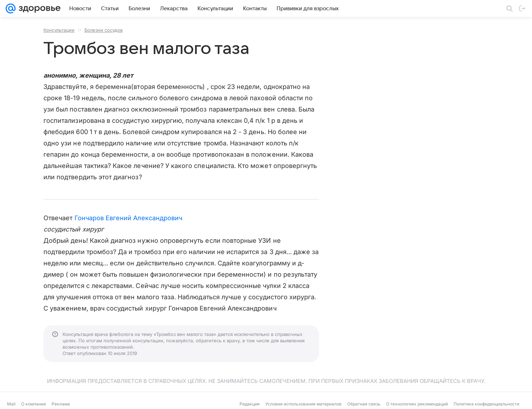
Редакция (250, 404)
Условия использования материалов (303, 404)
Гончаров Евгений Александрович (129, 218)
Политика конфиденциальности (486, 404)
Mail (11, 404)
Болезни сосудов (104, 30)
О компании (34, 404)
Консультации (59, 30)
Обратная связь (364, 404)
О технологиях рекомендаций (417, 404)
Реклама (61, 404)
